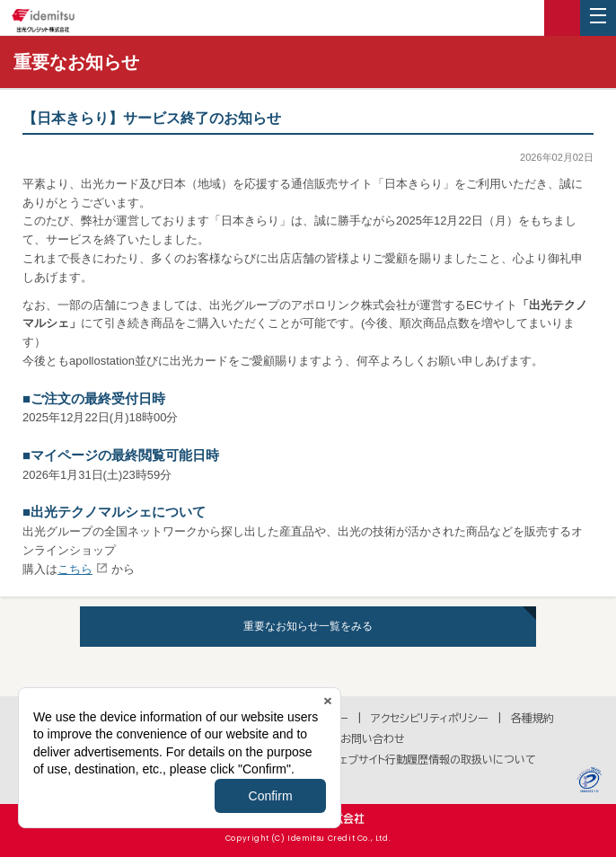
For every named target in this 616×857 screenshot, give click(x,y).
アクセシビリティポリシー (430, 718)
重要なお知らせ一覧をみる (308, 626)
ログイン (562, 18)
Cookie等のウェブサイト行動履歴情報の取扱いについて (401, 759)
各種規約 (532, 718)
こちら (75, 569)
